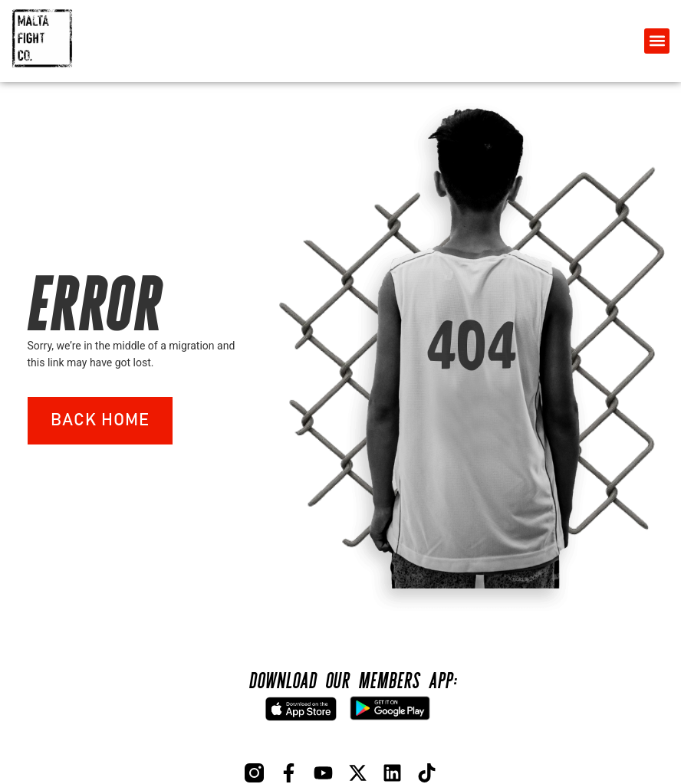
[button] (657, 41)
